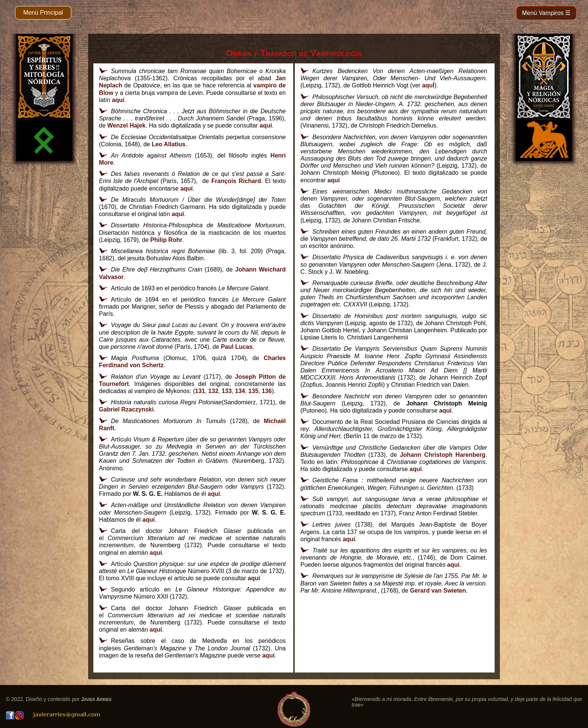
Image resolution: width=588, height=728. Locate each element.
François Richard (236, 181)
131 (200, 391)
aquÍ (428, 85)
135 (253, 391)
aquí (118, 100)
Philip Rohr (166, 240)
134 (240, 391)
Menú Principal (43, 13)
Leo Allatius (168, 144)
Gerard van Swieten (438, 591)
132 (214, 391)
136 (267, 391)
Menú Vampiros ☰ (546, 13)
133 (227, 391)
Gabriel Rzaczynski (126, 409)
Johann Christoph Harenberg (442, 455)
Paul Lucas (237, 347)
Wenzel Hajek (126, 125)
